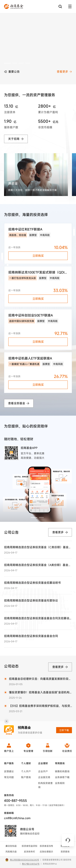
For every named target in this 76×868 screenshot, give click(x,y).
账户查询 (26, 777)
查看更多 (64, 72)
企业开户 (43, 771)
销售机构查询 (62, 771)
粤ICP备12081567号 (31, 864)
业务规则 (60, 783)
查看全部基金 (19, 403)
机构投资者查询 (45, 785)
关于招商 (16, 139)
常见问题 (9, 777)
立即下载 (64, 730)
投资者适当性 (46, 846)
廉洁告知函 (11, 846)
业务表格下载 (62, 777)
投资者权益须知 (29, 846)
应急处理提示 (46, 852)
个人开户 (26, 771)
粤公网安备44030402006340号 (25, 860)
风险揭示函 (11, 852)
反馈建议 (9, 771)
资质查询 (65, 852)
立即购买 (38, 256)
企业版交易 (44, 777)
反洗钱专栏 (29, 852)
